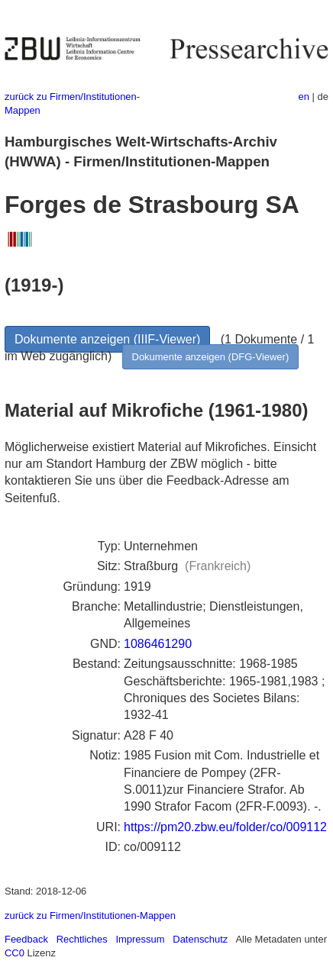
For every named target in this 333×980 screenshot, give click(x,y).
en (304, 97)
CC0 (15, 953)
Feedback (26, 939)
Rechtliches (82, 939)
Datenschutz (200, 939)
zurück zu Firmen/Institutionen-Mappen (90, 916)
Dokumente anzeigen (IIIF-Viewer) (107, 339)
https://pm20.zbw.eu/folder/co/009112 (225, 827)
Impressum (140, 939)
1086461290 (158, 644)
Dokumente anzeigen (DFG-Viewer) (211, 357)
